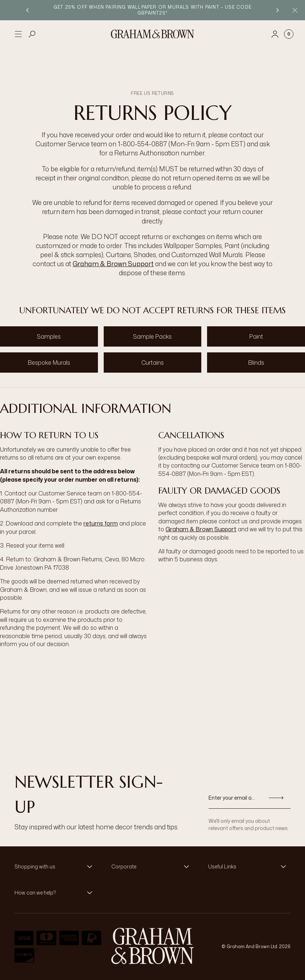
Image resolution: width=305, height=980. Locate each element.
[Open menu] (18, 34)
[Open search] (32, 34)
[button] (56, 867)
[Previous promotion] (27, 10)
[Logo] (152, 34)
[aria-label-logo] (153, 946)
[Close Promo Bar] (295, 10)
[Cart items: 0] (289, 34)
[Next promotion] (278, 10)
